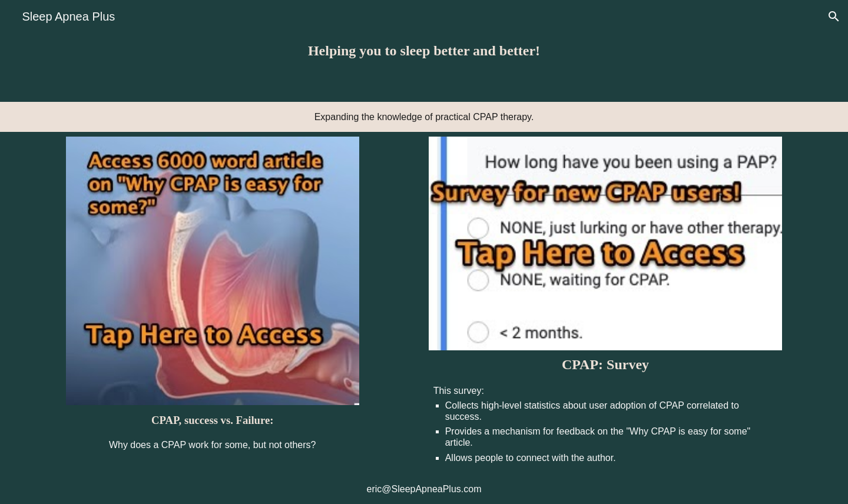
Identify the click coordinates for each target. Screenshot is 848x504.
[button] (834, 16)
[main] (424, 51)
